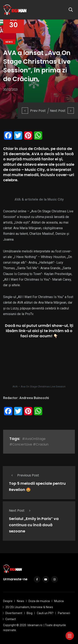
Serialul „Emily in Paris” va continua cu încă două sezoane (34, 525)
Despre (8, 601)
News (9, 42)
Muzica (59, 601)
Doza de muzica (39, 601)
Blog (30, 613)
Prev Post (34, 111)
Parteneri (64, 613)
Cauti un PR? (45, 613)
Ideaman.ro (35, 625)
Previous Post (24, 475)
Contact (11, 619)
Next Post (62, 111)
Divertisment (14, 613)
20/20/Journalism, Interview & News (29, 607)
